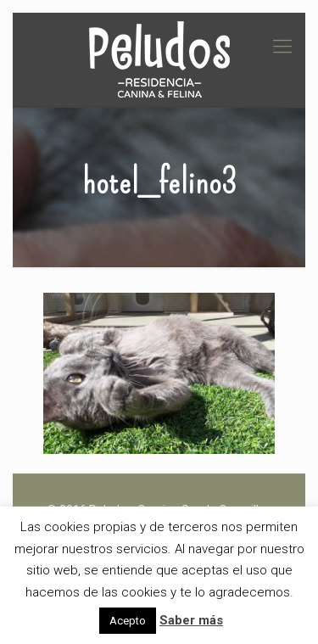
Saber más (191, 620)
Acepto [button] (128, 621)
